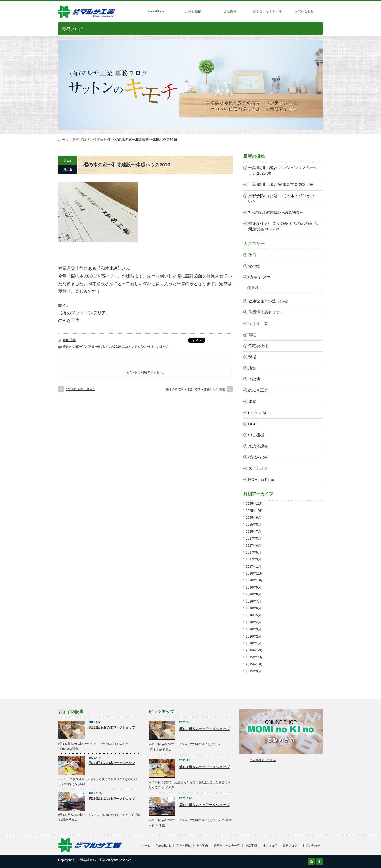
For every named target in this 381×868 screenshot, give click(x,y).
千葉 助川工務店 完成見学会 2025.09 (281, 184)
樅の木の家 (258, 457)
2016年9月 (253, 587)
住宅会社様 (102, 140)
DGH (252, 424)
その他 (254, 379)
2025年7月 (253, 532)
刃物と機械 (193, 11)
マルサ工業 (258, 324)
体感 (255, 288)
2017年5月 (253, 553)
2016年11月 (254, 573)
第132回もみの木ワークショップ (112, 727)
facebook (319, 861)
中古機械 (256, 435)
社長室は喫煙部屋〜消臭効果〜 (276, 213)
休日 (252, 255)
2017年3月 (253, 559)
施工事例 (251, 846)
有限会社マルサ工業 (263, 760)
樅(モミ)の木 (259, 277)
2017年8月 (253, 539)
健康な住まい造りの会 (268, 301)
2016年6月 (253, 608)
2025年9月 (253, 518)
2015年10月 (254, 664)
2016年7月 (253, 602)
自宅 (252, 335)
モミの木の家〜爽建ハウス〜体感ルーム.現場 (195, 389)
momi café (257, 413)
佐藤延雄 (69, 340)
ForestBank (156, 11)
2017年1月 (253, 567)
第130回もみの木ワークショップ (112, 799)
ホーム (63, 140)
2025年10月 (254, 511)
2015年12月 (254, 650)
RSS (311, 861)
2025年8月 (253, 525)
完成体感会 (258, 446)
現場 (252, 357)
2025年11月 (254, 504)
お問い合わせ (304, 11)
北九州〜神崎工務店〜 (81, 389)
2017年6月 (253, 546)
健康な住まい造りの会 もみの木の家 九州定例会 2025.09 (283, 226)
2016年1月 (253, 643)
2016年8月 (253, 594)
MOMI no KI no (261, 480)
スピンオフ (258, 468)
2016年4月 (253, 622)
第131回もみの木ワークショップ (112, 763)
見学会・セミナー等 (267, 11)
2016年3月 (253, 629)
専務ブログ (81, 140)
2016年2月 (253, 636)
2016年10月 (254, 580)
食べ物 (254, 266)
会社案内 (230, 11)
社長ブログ (270, 846)
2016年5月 (253, 615)
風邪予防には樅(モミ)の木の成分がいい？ (281, 199)
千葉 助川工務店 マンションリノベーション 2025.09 (283, 171)
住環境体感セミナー (266, 312)
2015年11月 (254, 657)
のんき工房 (69, 320)
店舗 (252, 368)
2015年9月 (253, 671)
